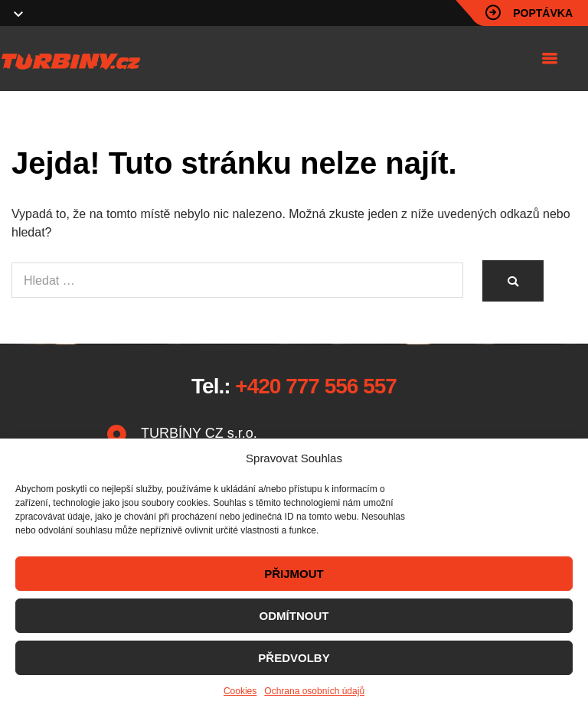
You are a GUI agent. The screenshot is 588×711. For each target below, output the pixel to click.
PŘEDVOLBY (294, 658)
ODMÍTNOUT (294, 616)
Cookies (240, 691)
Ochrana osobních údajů (314, 691)
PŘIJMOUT (294, 574)
